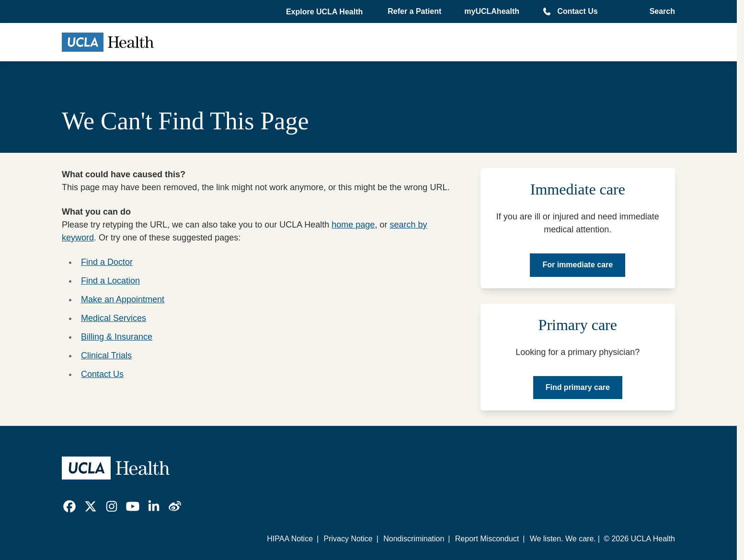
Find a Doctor (107, 262)
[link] (69, 506)
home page (353, 225)
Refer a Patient (414, 11)
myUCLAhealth (492, 11)
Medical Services (114, 318)
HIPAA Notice (290, 539)
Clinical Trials (106, 355)
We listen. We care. (563, 539)
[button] (325, 12)
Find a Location (110, 281)
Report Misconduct (487, 539)
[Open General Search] (659, 11)
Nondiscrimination (414, 539)
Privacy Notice (348, 539)
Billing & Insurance (117, 337)
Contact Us (577, 11)
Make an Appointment (123, 299)
